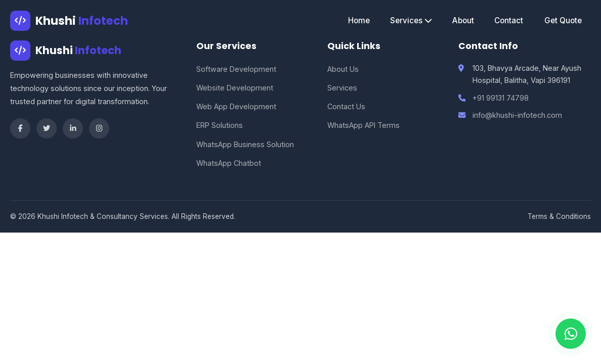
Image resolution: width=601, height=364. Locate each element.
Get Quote (563, 20)
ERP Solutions (220, 125)
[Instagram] (99, 128)
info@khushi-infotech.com (517, 115)
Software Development (236, 69)
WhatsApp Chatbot (229, 163)
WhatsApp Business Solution (245, 144)
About (463, 20)
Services (411, 20)
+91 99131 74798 (501, 98)
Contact (509, 20)
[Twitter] (47, 128)
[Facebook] (20, 128)
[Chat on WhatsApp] (571, 334)
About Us (343, 69)
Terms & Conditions (559, 216)
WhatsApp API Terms (363, 125)
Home (359, 20)
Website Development (235, 88)
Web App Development (236, 106)
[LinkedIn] (73, 128)
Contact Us (346, 106)
